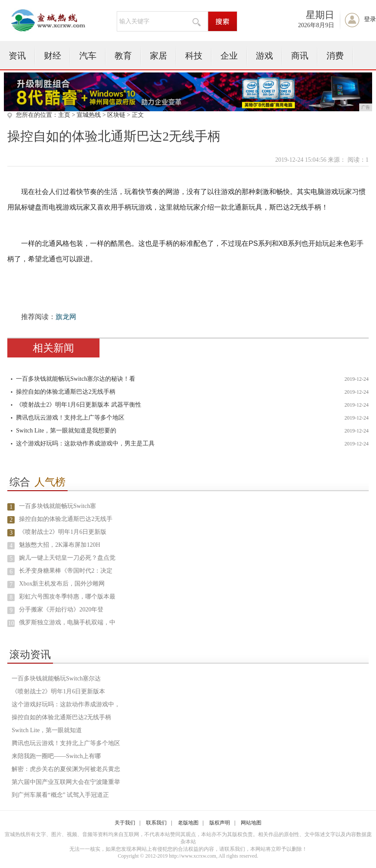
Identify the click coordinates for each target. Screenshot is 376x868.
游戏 (264, 56)
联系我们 (156, 823)
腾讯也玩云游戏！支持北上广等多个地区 (70, 418)
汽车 (88, 56)
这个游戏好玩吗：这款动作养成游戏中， (66, 704)
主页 (64, 115)
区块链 (116, 115)
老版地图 (188, 823)
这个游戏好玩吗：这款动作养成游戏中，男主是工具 (85, 443)
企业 (229, 56)
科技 (194, 56)
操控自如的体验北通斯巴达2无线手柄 (66, 392)
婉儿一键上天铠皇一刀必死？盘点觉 (67, 558)
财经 (53, 56)
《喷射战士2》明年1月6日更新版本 (58, 691)
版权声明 (220, 823)
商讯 (300, 56)
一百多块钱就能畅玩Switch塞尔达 (56, 678)
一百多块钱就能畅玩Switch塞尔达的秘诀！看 (76, 379)
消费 (335, 56)
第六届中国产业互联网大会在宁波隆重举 (66, 782)
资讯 (17, 56)
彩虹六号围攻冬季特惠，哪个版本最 (67, 597)
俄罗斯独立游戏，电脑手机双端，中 (67, 622)
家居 (158, 56)
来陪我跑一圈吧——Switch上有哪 (56, 756)
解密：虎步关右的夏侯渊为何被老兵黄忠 (66, 769)
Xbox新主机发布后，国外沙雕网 (62, 584)
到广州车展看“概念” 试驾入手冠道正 (60, 795)
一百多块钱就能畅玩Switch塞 (57, 506)
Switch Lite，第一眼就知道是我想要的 (66, 431)
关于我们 (125, 823)
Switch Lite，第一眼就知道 (47, 730)
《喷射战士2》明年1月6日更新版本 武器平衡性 (79, 405)
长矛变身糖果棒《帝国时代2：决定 (66, 571)
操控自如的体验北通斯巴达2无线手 (66, 519)
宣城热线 (89, 115)
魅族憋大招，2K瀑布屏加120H (59, 545)
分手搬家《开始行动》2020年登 (61, 609)
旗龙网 (66, 317)
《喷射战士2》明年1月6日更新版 (63, 532)
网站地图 (251, 823)
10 (11, 623)
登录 (370, 19)
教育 (123, 56)
